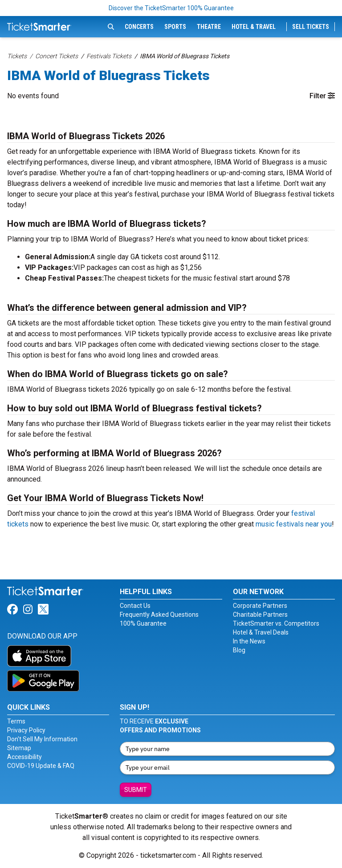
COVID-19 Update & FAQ (41, 766)
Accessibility (24, 757)
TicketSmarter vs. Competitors (276, 623)
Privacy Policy (26, 730)
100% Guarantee (143, 623)
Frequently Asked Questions (159, 615)
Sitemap (19, 748)
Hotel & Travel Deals (261, 632)
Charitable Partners (260, 615)
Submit (136, 790)
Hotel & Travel (254, 27)
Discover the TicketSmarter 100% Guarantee (171, 8)
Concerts (139, 27)
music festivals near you (294, 524)
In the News (249, 641)
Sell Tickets (311, 27)
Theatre (209, 27)
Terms (16, 721)
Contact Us (135, 606)
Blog (239, 650)
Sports (175, 27)
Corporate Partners (260, 606)
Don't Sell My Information (42, 739)
